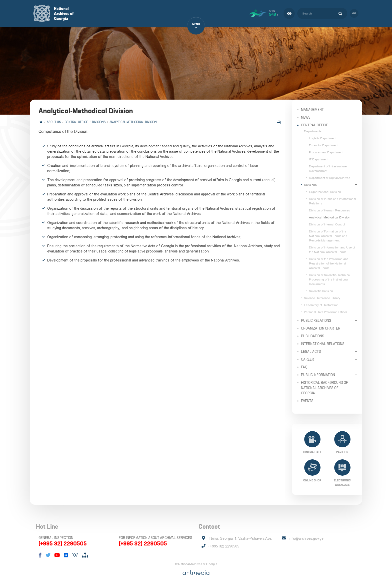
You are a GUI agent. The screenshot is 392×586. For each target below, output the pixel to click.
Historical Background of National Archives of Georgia (324, 388)
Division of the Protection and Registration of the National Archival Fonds (329, 263)
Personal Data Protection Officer (325, 312)
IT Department (319, 159)
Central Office (76, 122)
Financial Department (324, 145)
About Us (54, 122)
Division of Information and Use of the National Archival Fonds (332, 249)
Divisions (99, 122)
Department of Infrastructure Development (328, 168)
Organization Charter (321, 328)
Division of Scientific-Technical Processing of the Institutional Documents (330, 279)
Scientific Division (321, 291)
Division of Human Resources (329, 210)
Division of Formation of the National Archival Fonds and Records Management (328, 236)
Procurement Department (326, 152)
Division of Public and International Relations (332, 201)
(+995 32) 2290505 (63, 543)
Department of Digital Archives (329, 178)
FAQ (304, 367)
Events (307, 401)
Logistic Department (323, 138)
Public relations (316, 320)
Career (307, 359)
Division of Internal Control (327, 224)
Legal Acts (311, 351)
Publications (313, 336)
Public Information (318, 375)
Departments (313, 131)
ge (354, 13)
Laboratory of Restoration (321, 305)
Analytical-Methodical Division (133, 122)
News (306, 117)
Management (312, 109)
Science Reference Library (322, 298)
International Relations (323, 344)
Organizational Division (325, 192)
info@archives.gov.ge (306, 538)
